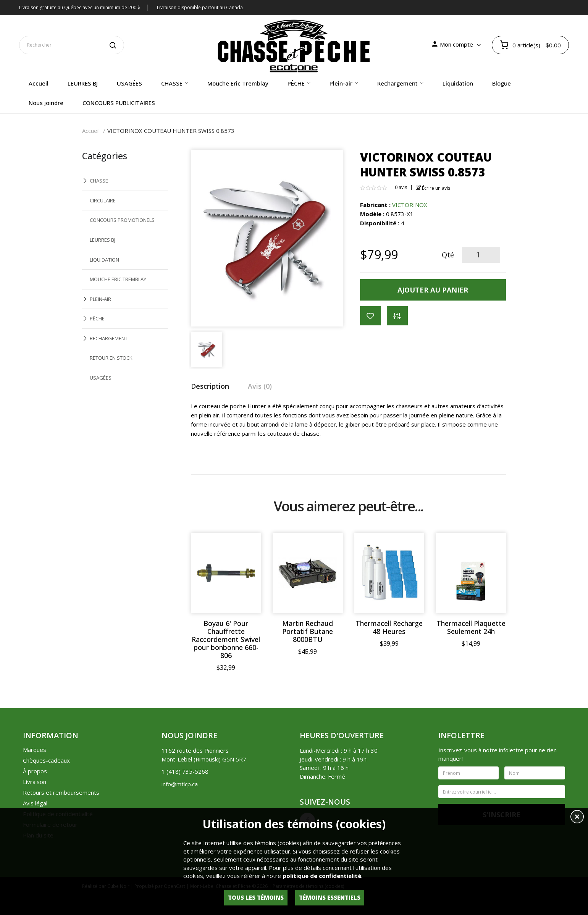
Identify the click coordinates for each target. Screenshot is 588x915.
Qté (448, 255)
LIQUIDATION (104, 260)
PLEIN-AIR (100, 299)
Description (210, 386)
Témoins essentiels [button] (330, 897)
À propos (35, 771)
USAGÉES (101, 378)
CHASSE (99, 181)
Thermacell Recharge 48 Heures (389, 627)
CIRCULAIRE (103, 200)
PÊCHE (97, 318)
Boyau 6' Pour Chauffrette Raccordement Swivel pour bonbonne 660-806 (226, 639)
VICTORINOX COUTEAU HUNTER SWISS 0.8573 (171, 131)
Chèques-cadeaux (46, 760)
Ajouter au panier (433, 290)
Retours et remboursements (61, 792)
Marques (35, 750)
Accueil (91, 131)
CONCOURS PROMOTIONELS (122, 220)
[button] (577, 818)
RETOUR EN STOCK (111, 358)
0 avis (401, 187)
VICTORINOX (410, 205)
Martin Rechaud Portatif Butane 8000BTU (308, 631)
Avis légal (35, 803)
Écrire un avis (433, 188)
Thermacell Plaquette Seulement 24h (471, 627)
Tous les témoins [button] (256, 897)
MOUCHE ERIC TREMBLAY (118, 279)
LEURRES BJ (103, 240)
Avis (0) (260, 386)
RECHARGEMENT (109, 338)
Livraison (35, 782)
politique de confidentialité (322, 876)
